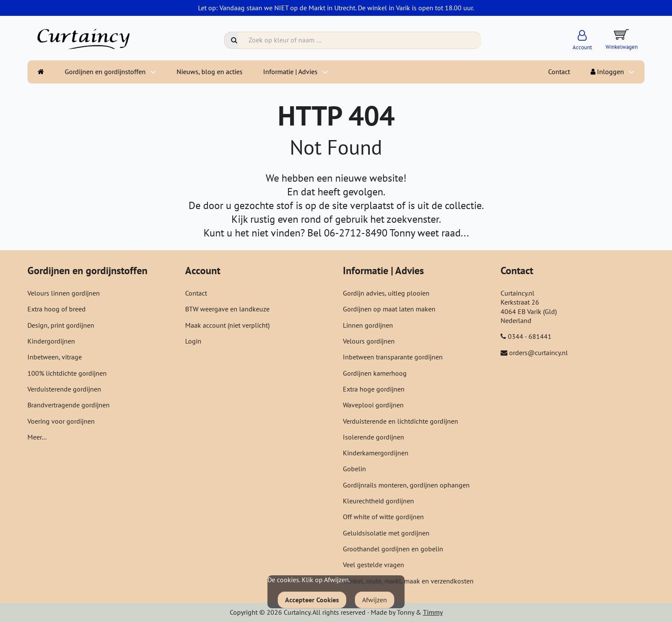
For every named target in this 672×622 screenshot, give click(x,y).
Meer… (37, 437)
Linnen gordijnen (368, 325)
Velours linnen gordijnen (64, 293)
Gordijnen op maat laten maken (389, 309)
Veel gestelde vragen (373, 565)
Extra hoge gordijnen (374, 389)
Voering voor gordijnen (61, 421)
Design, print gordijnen (61, 325)
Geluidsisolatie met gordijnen (386, 533)
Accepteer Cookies (312, 600)
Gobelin (354, 469)
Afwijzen (375, 600)
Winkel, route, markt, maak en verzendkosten (408, 581)
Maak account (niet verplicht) (227, 325)
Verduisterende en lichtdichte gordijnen (400, 421)
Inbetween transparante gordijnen (393, 357)
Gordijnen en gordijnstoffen (105, 72)
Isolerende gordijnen (373, 437)
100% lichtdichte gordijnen (67, 373)
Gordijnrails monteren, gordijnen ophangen (406, 485)
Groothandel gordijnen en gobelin (393, 549)
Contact (559, 72)
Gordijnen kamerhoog (375, 373)
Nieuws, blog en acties (210, 72)
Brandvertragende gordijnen (69, 405)
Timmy (433, 612)
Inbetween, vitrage (55, 357)
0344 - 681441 (530, 336)
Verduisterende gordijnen (64, 389)
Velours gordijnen (369, 341)
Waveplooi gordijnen (373, 405)
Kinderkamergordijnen (376, 453)
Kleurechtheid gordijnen (378, 501)
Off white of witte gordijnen (383, 517)
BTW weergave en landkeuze (227, 309)
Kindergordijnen (51, 341)
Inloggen (607, 72)
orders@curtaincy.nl (538, 353)
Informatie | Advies (290, 72)
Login (193, 341)
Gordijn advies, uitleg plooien (386, 293)
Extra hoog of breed (57, 309)
